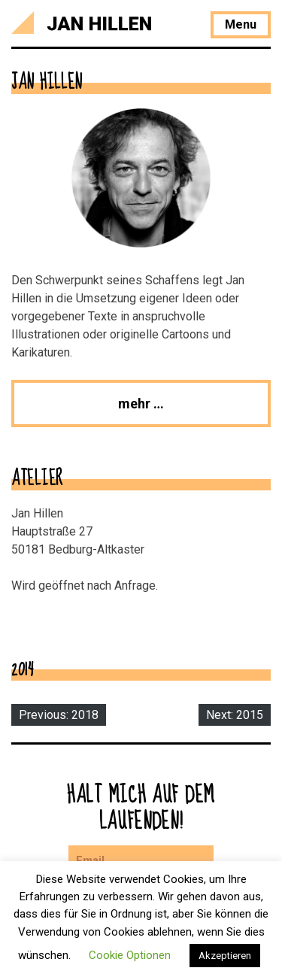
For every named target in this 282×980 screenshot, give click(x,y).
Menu (241, 24)
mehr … (141, 404)
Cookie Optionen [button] (130, 955)
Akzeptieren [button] (225, 956)
